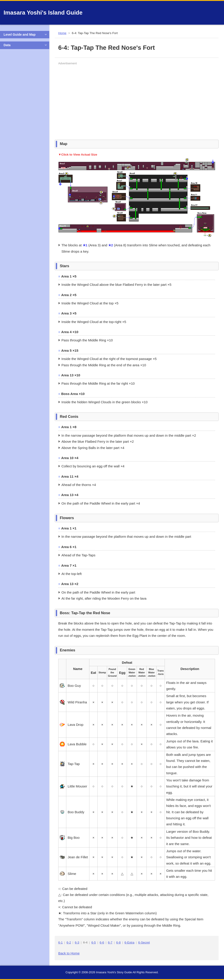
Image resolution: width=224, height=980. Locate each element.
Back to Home (69, 953)
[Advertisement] (111, 98)
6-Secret (144, 942)
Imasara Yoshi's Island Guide (43, 13)
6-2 (69, 942)
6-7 (110, 942)
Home (62, 33)
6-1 (60, 942)
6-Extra (129, 942)
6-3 (77, 942)
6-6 (102, 942)
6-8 (118, 942)
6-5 (94, 942)
